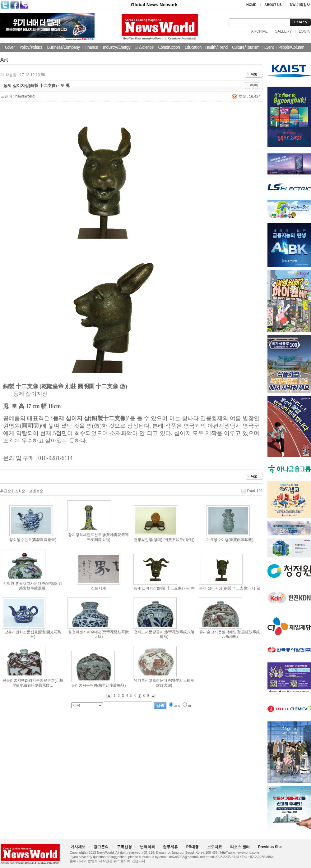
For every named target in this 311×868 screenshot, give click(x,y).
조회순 (20, 491)
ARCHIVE (259, 31)
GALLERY (283, 31)
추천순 (6, 491)
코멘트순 (36, 491)
